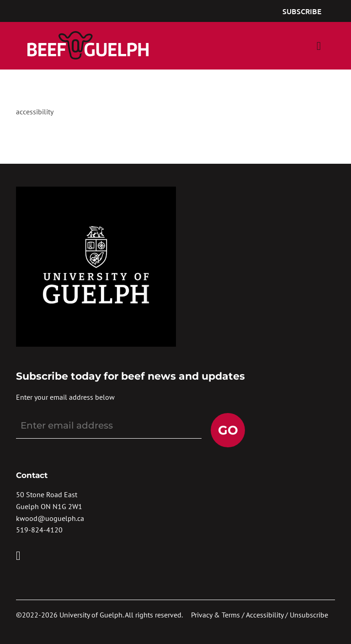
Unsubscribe (309, 615)
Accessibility (265, 615)
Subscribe (302, 11)
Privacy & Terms (215, 615)
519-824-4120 (39, 530)
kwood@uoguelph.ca (50, 518)
